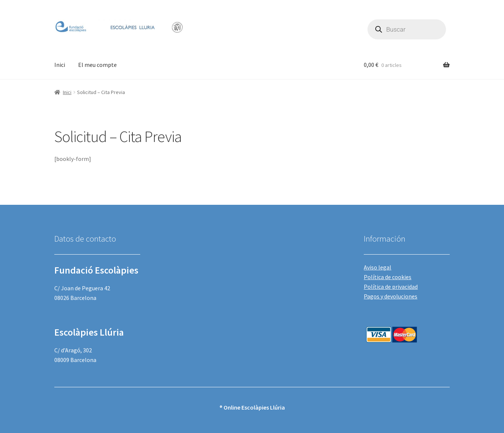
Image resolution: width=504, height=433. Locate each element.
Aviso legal (378, 267)
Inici (60, 65)
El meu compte (97, 65)
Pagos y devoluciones (391, 296)
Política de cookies (388, 277)
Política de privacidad (391, 287)
